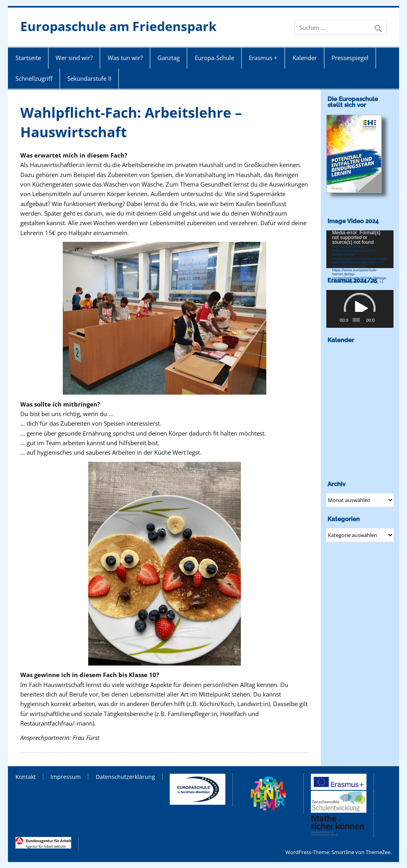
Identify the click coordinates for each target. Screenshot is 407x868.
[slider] (356, 320)
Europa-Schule (214, 58)
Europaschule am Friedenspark (118, 26)
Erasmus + (263, 58)
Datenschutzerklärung (125, 777)
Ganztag (169, 58)
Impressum (66, 777)
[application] (360, 249)
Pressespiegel (350, 58)
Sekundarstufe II (89, 78)
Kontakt (26, 777)
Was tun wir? (125, 58)
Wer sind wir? (74, 58)
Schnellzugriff (34, 78)
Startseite (28, 58)
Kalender (305, 58)
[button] (360, 309)
